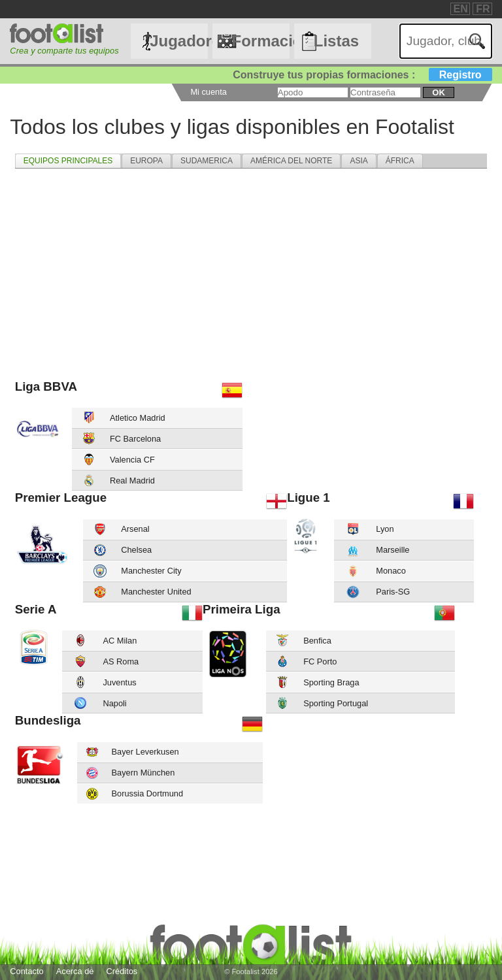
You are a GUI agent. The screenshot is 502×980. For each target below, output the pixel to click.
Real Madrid (132, 481)
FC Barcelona (135, 439)
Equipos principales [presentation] (68, 161)
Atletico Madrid (138, 418)
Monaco (391, 571)
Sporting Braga (331, 682)
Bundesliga (48, 720)
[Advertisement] (259, 281)
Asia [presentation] (359, 161)
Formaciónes (260, 41)
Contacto (26, 971)
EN (461, 9)
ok (438, 92)
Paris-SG (393, 592)
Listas (336, 41)
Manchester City (151, 571)
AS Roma (121, 661)
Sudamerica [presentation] (207, 161)
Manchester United (156, 592)
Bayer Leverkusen (145, 752)
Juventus (119, 682)
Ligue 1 (308, 498)
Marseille (393, 550)
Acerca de (75, 971)
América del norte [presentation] (291, 161)
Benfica (317, 641)
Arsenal (135, 529)
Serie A (36, 609)
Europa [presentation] (146, 161)
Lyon (385, 529)
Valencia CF (132, 460)
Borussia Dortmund (148, 793)
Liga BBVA (46, 386)
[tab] (68, 161)
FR (483, 9)
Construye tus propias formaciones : (362, 75)
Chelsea (136, 550)
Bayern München (143, 773)
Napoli (114, 703)
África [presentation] (400, 161)
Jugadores (178, 41)
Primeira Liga (242, 609)
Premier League (61, 498)
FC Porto (320, 661)
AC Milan (120, 641)
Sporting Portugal (336, 703)
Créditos (122, 971)
